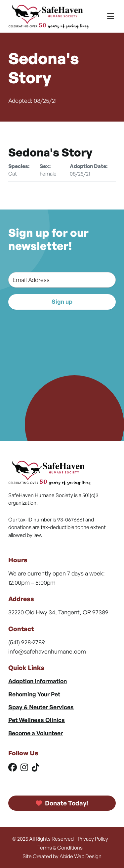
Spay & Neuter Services (41, 707)
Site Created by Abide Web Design (62, 856)
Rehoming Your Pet (34, 694)
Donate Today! (62, 803)
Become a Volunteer (36, 733)
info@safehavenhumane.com (47, 651)
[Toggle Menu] (111, 16)
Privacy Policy (93, 839)
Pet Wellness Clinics (37, 720)
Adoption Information (38, 681)
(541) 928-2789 (27, 642)
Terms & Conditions (60, 848)
